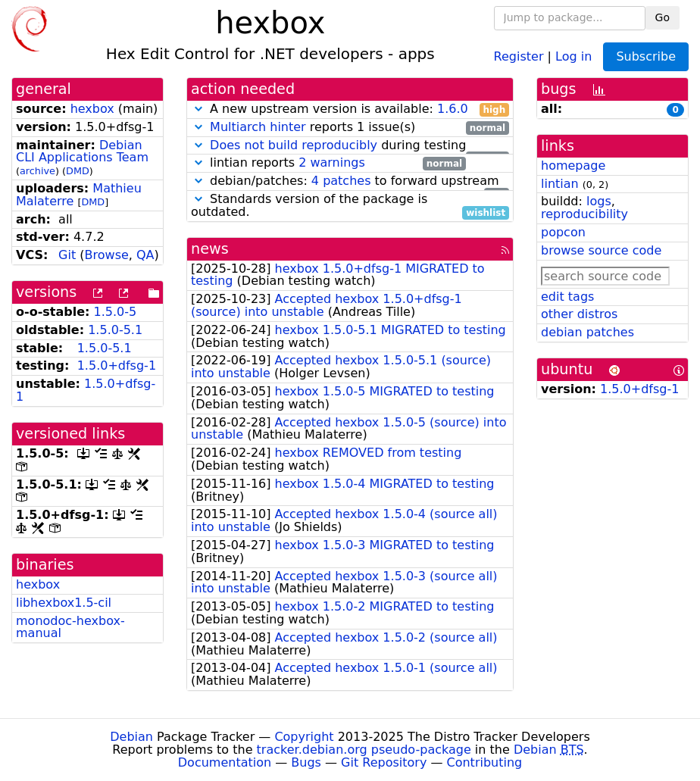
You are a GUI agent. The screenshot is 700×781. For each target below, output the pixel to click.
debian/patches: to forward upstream (350, 181)
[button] (198, 109)
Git (67, 255)
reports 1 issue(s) (350, 128)
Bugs (306, 762)
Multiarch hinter (258, 127)
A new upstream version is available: (350, 109)
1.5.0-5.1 (115, 330)
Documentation (225, 762)
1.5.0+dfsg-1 (117, 366)
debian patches (587, 332)
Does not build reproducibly (294, 145)
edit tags (567, 297)
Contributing (485, 762)
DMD (78, 171)
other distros (579, 314)
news (210, 249)
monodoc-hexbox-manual (70, 627)
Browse (107, 255)
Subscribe (646, 56)
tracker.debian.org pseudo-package (364, 750)
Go (662, 17)
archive (37, 171)
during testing (350, 146)
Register (519, 56)
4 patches (341, 181)
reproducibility (584, 214)
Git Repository (384, 762)
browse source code (601, 250)
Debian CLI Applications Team (82, 152)
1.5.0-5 (116, 312)
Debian (131, 737)
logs (599, 201)
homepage (573, 166)
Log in (573, 56)
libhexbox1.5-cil (64, 603)
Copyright (304, 737)
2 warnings (332, 162)
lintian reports (328, 163)
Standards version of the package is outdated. (350, 206)
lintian (560, 184)
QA (145, 255)
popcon (563, 232)
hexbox (92, 109)
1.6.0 (453, 109)
